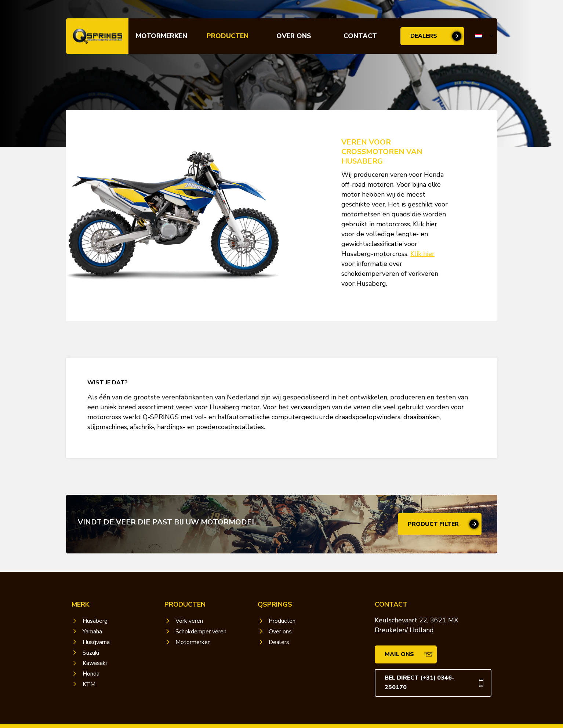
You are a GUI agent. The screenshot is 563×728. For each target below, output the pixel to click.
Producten (228, 36)
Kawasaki (95, 663)
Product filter (433, 524)
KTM (89, 684)
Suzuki (91, 653)
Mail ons (399, 654)
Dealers (424, 36)
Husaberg (95, 621)
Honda (91, 674)
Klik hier (422, 254)
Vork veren (189, 621)
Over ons (294, 36)
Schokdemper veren (201, 632)
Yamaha (92, 632)
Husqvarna (96, 642)
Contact (360, 36)
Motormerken (161, 36)
